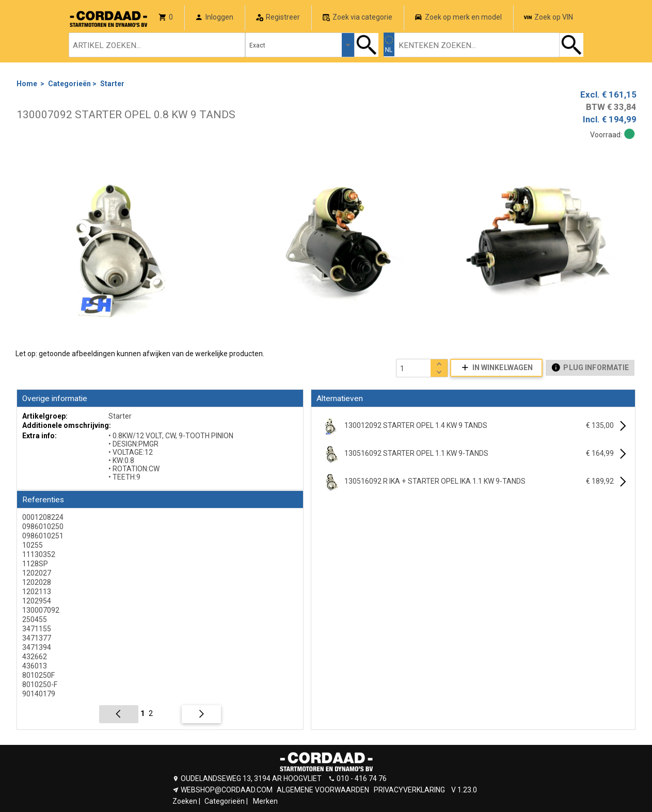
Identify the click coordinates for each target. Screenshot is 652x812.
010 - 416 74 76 (362, 778)
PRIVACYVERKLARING (409, 790)
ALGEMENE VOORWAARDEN (323, 790)
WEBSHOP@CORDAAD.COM (227, 790)
